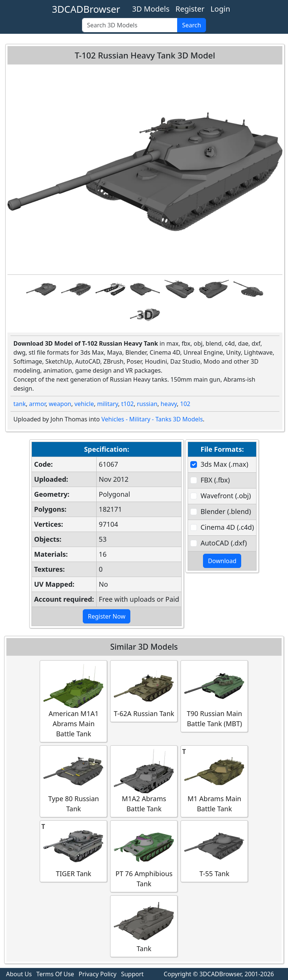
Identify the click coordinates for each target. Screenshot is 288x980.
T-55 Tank (214, 851)
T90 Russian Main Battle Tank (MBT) (214, 696)
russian (147, 404)
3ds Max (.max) (224, 464)
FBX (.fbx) (215, 480)
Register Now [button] (106, 616)
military (107, 404)
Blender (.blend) (226, 511)
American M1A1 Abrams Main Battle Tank (73, 701)
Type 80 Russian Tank (73, 781)
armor (37, 404)
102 (185, 404)
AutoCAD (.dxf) (224, 543)
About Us (19, 974)
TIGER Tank (73, 851)
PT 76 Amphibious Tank (144, 856)
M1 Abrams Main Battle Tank (214, 781)
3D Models (151, 9)
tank (20, 404)
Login (220, 9)
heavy (169, 404)
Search (192, 25)
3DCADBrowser (86, 9)
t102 (128, 404)
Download (222, 561)
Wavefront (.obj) (225, 496)
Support (132, 974)
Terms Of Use (55, 974)
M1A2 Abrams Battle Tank (144, 781)
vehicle (84, 404)
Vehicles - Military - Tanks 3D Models (152, 419)
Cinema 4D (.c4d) (227, 527)
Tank (144, 926)
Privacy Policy (98, 974)
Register (190, 9)
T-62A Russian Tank (144, 691)
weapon (60, 404)
